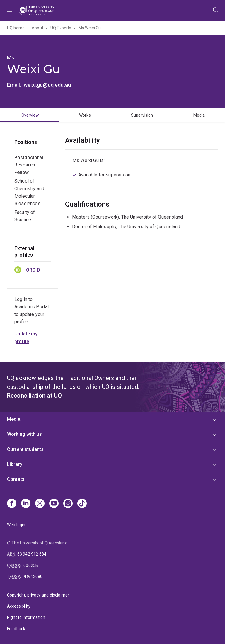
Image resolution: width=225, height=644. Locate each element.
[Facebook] (12, 504)
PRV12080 (33, 577)
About (37, 28)
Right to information (26, 617)
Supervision (142, 115)
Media (199, 115)
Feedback (16, 629)
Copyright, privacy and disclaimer (38, 595)
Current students (25, 449)
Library (15, 464)
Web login (16, 525)
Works (85, 115)
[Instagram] (68, 504)
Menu (9, 11)
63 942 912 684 (32, 554)
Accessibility (19, 606)
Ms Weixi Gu (90, 28)
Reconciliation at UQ (34, 396)
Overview (30, 115)
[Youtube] (54, 504)
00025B (31, 565)
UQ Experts (61, 28)
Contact (16, 479)
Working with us (24, 434)
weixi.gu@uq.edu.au (47, 85)
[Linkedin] (26, 504)
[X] (40, 504)
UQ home (16, 28)
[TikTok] (82, 504)
